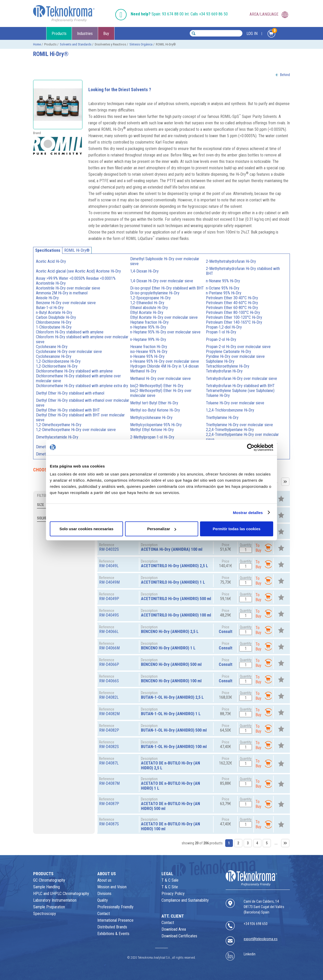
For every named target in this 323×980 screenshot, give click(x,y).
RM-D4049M (109, 582)
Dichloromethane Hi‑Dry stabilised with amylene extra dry (82, 386)
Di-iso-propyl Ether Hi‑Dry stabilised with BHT (167, 288)
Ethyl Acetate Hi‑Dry (147, 312)
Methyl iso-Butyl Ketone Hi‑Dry (155, 410)
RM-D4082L (109, 697)
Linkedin (250, 954)
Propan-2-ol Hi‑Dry (221, 339)
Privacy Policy (173, 894)
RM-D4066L (109, 632)
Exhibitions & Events (113, 934)
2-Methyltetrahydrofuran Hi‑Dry (231, 261)
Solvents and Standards (76, 44)
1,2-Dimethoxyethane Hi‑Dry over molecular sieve (76, 430)
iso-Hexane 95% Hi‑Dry (149, 352)
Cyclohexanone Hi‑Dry (54, 356)
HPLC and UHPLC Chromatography (61, 894)
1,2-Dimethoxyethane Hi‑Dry (59, 425)
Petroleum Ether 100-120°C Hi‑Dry (234, 317)
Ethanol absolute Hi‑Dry (149, 308)
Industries (85, 34)
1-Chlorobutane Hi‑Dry (54, 327)
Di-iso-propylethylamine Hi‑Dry (155, 293)
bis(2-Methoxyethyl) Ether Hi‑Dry (157, 386)
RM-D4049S (109, 615)
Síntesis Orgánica (141, 44)
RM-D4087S (109, 824)
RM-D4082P (109, 730)
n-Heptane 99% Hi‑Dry (148, 339)
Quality (103, 900)
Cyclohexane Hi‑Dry (52, 347)
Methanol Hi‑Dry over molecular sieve (160, 379)
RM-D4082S (109, 747)
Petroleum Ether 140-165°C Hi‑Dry (234, 322)
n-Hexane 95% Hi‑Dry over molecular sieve (164, 361)
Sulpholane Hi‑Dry (220, 361)
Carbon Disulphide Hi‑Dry (56, 317)
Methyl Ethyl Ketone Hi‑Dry (152, 430)
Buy (106, 34)
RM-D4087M (109, 783)
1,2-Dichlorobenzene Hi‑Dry (58, 361)
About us (104, 880)
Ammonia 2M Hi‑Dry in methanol (62, 293)
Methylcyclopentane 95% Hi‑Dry (156, 425)
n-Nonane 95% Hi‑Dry (223, 281)
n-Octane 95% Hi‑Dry (223, 288)
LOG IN (252, 34)
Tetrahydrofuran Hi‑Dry (224, 371)
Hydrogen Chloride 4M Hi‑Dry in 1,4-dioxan (164, 366)
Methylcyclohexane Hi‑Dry (151, 418)
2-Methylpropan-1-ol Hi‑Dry (152, 437)
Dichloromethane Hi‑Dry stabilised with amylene (74, 371)
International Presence (115, 920)
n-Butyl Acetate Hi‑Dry (54, 312)
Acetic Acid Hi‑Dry (51, 261)
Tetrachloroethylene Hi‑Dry (228, 366)
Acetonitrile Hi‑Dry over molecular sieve (68, 288)
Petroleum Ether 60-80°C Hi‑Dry (232, 308)
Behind (285, 75)
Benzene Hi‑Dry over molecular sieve (66, 303)
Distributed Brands (112, 927)
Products (59, 34)
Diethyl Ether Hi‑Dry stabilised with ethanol (70, 393)
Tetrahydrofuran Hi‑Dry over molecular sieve (241, 379)
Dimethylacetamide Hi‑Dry (57, 437)
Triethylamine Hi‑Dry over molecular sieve (239, 425)
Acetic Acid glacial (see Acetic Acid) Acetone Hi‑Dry (78, 271)
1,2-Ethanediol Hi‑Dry (147, 303)
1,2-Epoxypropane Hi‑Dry (150, 298)
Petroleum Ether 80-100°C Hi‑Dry (233, 312)
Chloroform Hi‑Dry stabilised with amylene (70, 332)
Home (37, 44)
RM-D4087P (109, 804)
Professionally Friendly (115, 907)
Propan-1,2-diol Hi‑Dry (224, 327)
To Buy (264, 548)
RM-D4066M (109, 648)
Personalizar (162, 529)
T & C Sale (170, 880)
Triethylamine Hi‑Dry (222, 418)
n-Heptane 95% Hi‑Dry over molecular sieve (165, 332)
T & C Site (170, 887)
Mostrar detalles (248, 512)
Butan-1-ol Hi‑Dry (50, 308)
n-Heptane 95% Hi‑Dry (148, 327)
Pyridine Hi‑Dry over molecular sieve (235, 356)
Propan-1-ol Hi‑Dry (221, 332)
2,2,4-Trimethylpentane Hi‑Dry (230, 430)
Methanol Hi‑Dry (143, 371)
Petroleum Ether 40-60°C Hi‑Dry (232, 303)
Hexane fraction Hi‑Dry (149, 347)
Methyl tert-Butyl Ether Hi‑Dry (154, 403)
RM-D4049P (109, 599)
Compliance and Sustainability (185, 900)
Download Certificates (179, 936)
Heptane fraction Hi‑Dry (149, 322)
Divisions (104, 894)
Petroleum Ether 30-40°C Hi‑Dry (232, 298)
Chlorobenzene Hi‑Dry (54, 322)
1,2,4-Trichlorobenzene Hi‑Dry (230, 410)
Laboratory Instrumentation (55, 900)
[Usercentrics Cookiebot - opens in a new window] (251, 447)
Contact (104, 914)
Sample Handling (46, 887)
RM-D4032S (109, 549)
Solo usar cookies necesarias (86, 529)
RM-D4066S (109, 681)
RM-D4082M (109, 714)
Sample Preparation (49, 907)
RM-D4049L (109, 566)
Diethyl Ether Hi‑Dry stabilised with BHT (68, 410)
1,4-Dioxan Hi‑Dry (144, 271)
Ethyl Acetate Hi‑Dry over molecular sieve (164, 317)
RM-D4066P (109, 664)
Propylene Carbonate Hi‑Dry (229, 352)
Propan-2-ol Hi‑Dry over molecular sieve (238, 347)
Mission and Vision (112, 887)
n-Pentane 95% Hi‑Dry (224, 293)
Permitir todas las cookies (237, 529)
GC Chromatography (49, 880)
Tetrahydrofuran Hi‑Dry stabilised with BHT (240, 386)
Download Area (174, 929)
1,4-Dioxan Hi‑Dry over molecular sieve (161, 281)
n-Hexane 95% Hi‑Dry (147, 356)
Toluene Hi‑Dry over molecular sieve (235, 403)
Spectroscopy (45, 914)
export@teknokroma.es (261, 939)
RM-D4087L (109, 763)
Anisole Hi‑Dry (47, 298)
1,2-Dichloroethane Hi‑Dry (57, 366)
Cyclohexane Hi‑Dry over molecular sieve (69, 352)
